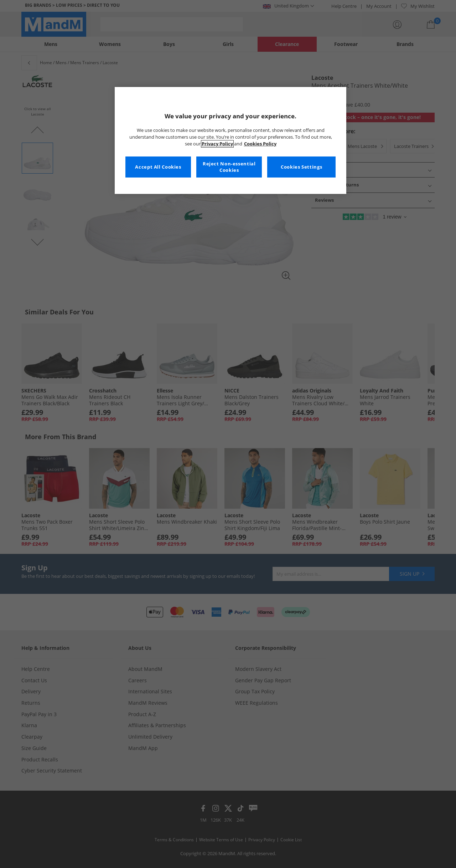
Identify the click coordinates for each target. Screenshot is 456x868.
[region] (230, 140)
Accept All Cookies (158, 167)
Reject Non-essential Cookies (229, 167)
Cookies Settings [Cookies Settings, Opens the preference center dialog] (301, 167)
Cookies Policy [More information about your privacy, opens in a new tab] (260, 144)
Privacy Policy (217, 144)
